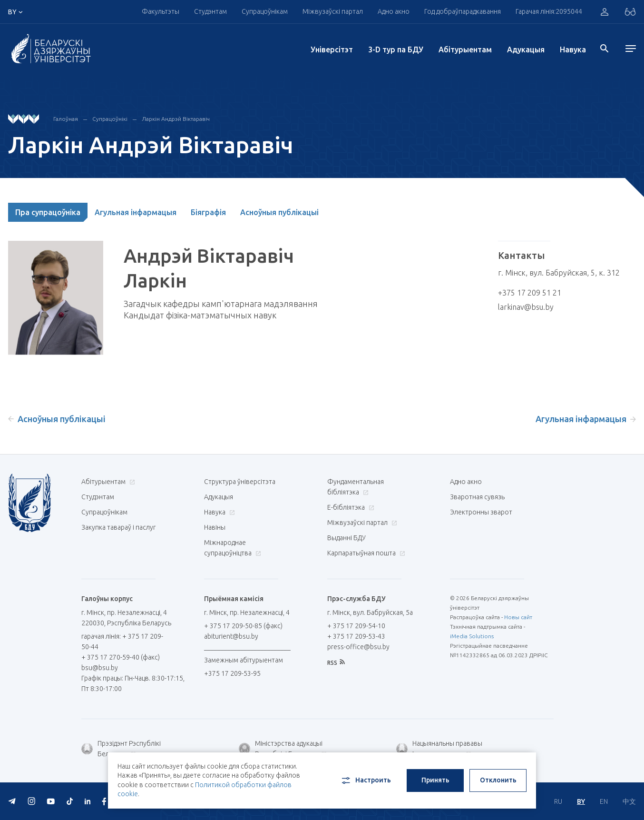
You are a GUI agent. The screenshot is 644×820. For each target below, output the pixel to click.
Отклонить (498, 780)
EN (604, 801)
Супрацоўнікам (265, 11)
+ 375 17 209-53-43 (356, 636)
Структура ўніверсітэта (240, 482)
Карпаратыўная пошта (365, 553)
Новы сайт (518, 617)
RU (558, 801)
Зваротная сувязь (477, 497)
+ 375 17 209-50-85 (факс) (243, 626)
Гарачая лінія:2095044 (549, 11)
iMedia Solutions (472, 636)
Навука (573, 49)
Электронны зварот (481, 512)
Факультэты (161, 11)
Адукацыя (526, 49)
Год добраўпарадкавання (463, 11)
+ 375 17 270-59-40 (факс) (121, 657)
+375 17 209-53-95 (232, 673)
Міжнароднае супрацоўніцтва (233, 548)
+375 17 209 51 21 (530, 293)
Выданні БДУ (346, 538)
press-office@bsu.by (358, 647)
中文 (629, 801)
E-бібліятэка (350, 507)
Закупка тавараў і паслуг (118, 527)
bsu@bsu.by (100, 668)
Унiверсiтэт (332, 49)
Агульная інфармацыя (136, 212)
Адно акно (394, 11)
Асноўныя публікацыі (279, 212)
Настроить (366, 780)
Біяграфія (208, 212)
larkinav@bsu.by (526, 307)
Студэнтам (210, 11)
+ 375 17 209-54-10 (356, 626)
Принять (435, 780)
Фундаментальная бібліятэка (356, 487)
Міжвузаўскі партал (333, 11)
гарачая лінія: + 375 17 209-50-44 (122, 642)
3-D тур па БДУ (396, 49)
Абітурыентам (465, 49)
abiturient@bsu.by (231, 636)
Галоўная (66, 119)
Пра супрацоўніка (48, 212)
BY (581, 801)
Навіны (215, 527)
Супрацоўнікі (110, 119)
